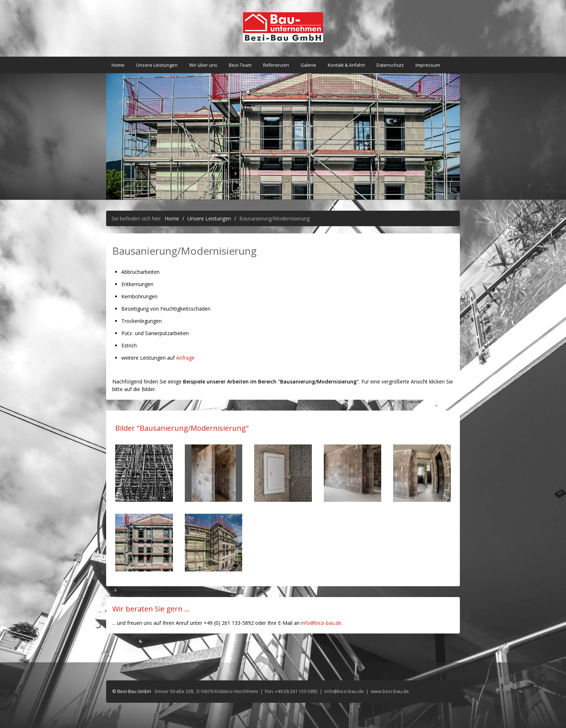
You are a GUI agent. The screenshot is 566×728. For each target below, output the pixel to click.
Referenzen (276, 65)
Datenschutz (390, 65)
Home (118, 65)
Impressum (428, 65)
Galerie (308, 65)
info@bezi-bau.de (321, 623)
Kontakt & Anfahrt (346, 65)
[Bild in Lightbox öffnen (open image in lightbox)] (144, 473)
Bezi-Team (240, 65)
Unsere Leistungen (157, 65)
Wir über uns (203, 65)
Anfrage (185, 358)
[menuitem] (118, 65)
